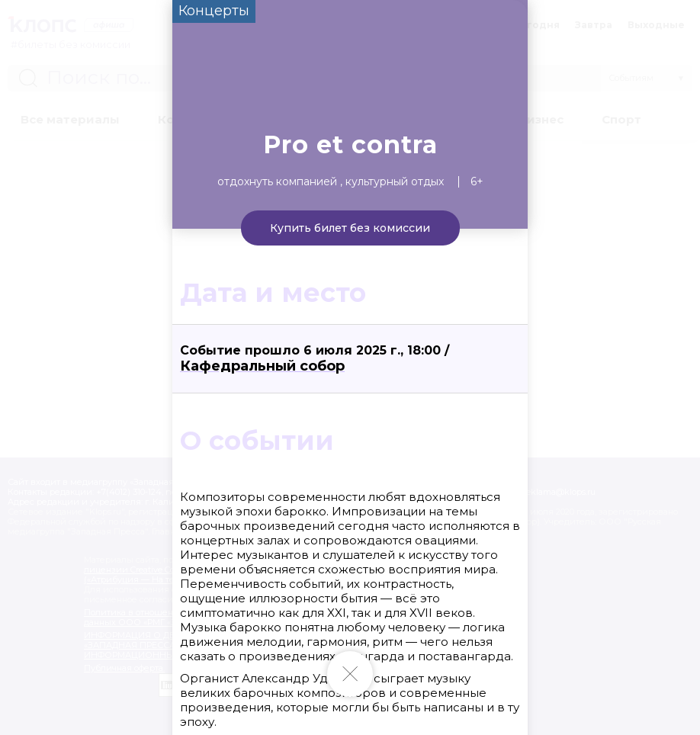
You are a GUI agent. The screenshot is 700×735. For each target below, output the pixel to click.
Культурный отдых (395, 181)
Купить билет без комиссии (350, 228)
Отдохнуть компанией (277, 181)
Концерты (214, 11)
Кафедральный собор (262, 366)
